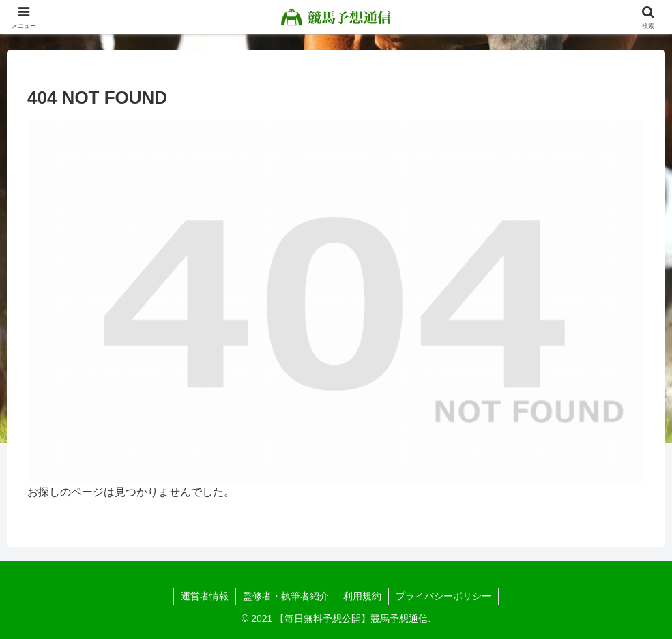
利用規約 (362, 596)
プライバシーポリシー (443, 596)
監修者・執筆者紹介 (286, 596)
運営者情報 (205, 596)
